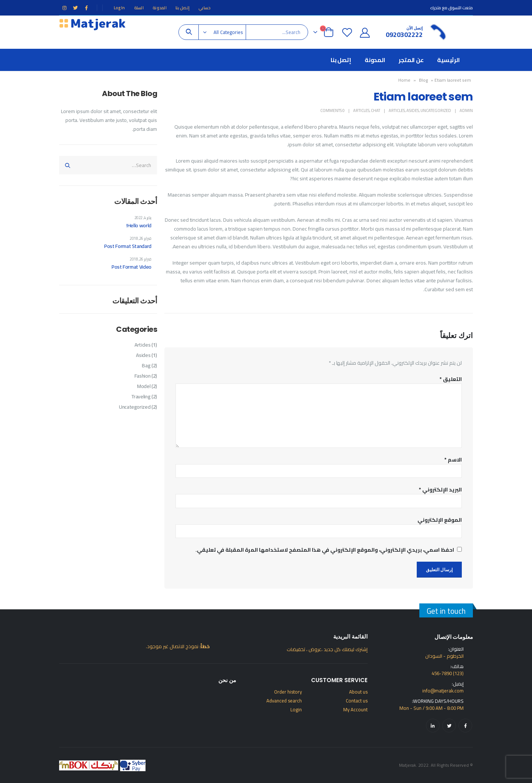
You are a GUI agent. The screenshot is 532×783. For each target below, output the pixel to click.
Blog (423, 80)
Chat (376, 110)
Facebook (465, 726)
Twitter (449, 726)
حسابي (204, 8)
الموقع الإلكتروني (440, 520)
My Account (355, 709)
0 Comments (332, 110)
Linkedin (433, 726)
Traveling (141, 396)
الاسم (453, 460)
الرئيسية (449, 60)
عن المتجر (411, 60)
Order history (288, 692)
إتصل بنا (183, 8)
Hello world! (139, 225)
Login (296, 709)
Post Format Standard (128, 246)
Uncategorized (436, 110)
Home (404, 80)
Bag (146, 365)
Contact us (357, 701)
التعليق (451, 379)
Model (144, 386)
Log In (120, 8)
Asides (413, 110)
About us (358, 692)
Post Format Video (132, 267)
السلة (139, 8)
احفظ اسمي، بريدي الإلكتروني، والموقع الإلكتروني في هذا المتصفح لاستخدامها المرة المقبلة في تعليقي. (325, 550)
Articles (397, 110)
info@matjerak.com (443, 691)
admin (466, 110)
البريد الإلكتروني (440, 490)
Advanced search (284, 701)
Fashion (143, 376)
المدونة (160, 8)
